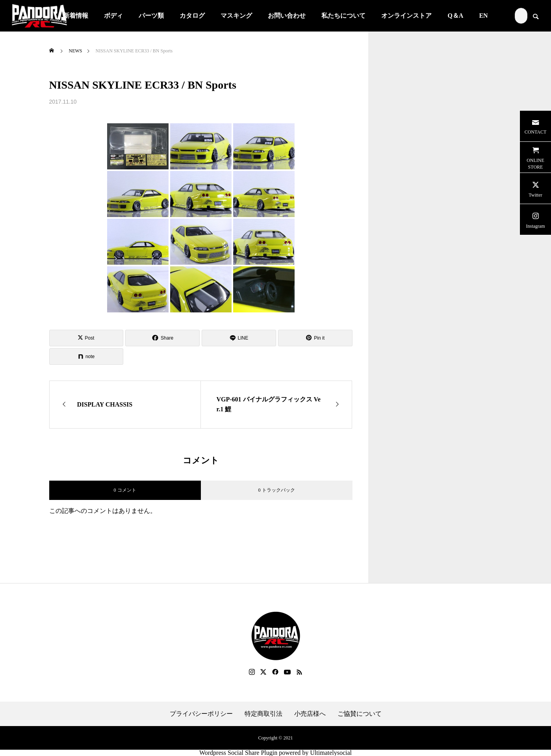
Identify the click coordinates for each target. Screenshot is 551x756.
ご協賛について (360, 714)
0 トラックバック (277, 490)
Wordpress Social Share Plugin (239, 753)
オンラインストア (406, 16)
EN (483, 16)
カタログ (192, 16)
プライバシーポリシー (201, 714)
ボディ (113, 16)
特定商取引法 (263, 714)
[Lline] (239, 338)
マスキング (236, 16)
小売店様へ (310, 714)
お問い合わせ (287, 16)
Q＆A (455, 16)
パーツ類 (151, 16)
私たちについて (343, 16)
